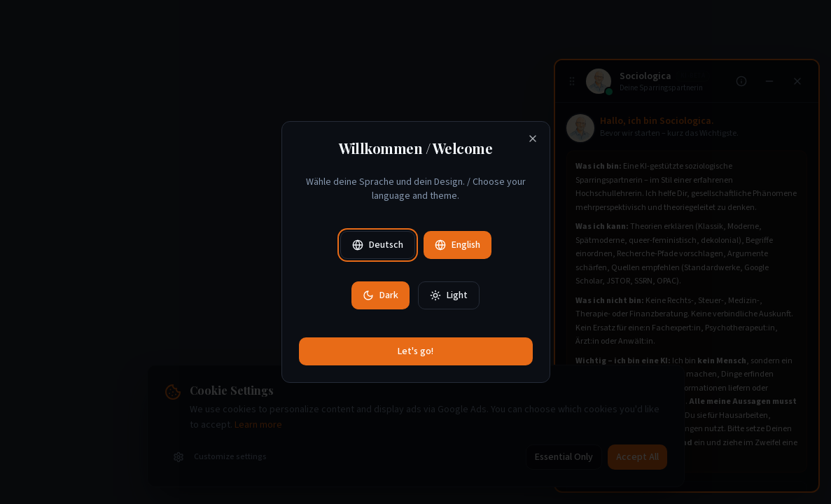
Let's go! (415, 351)
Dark (380, 295)
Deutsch (378, 245)
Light (449, 295)
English (458, 245)
